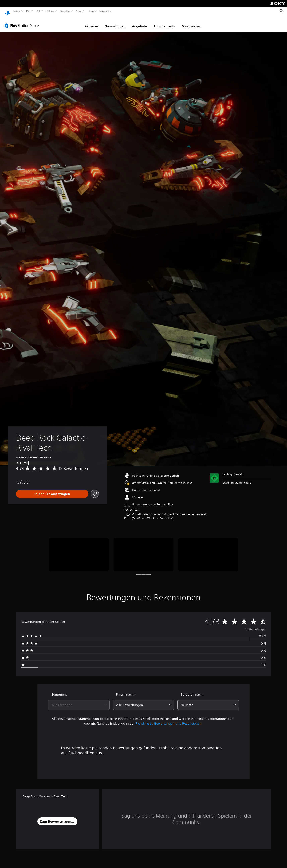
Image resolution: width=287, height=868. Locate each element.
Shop (91, 11)
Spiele (17, 11)
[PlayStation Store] (23, 22)
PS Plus (50, 11)
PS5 (28, 11)
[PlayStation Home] (7, 11)
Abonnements (164, 23)
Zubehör (65, 11)
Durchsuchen (192, 23)
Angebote (139, 23)
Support (104, 11)
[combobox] (79, 701)
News (79, 11)
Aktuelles (92, 23)
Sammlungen (115, 23)
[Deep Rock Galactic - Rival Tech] (79, 551)
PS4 (38, 11)
